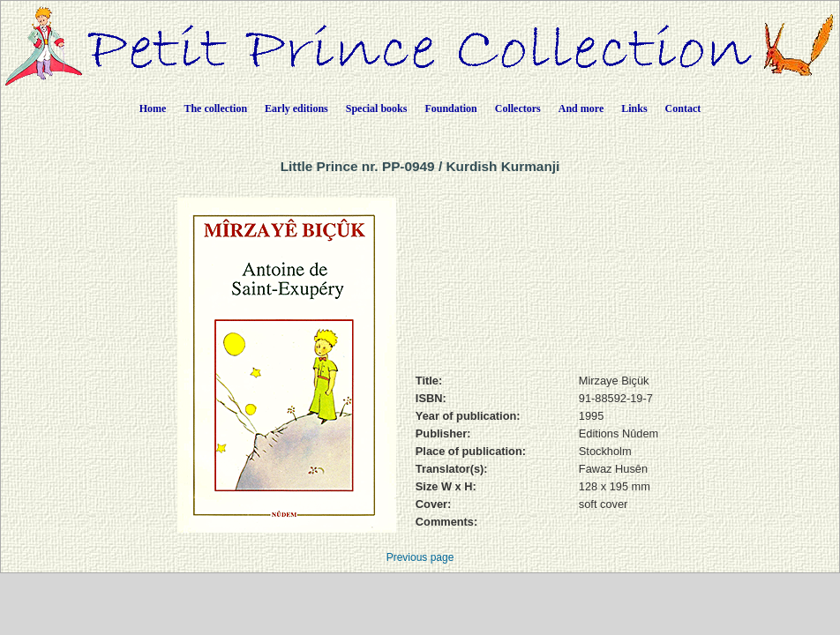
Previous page (420, 557)
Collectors (518, 108)
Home (153, 108)
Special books (377, 108)
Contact (683, 108)
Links (634, 108)
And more (581, 108)
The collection (215, 108)
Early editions (296, 108)
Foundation (450, 108)
